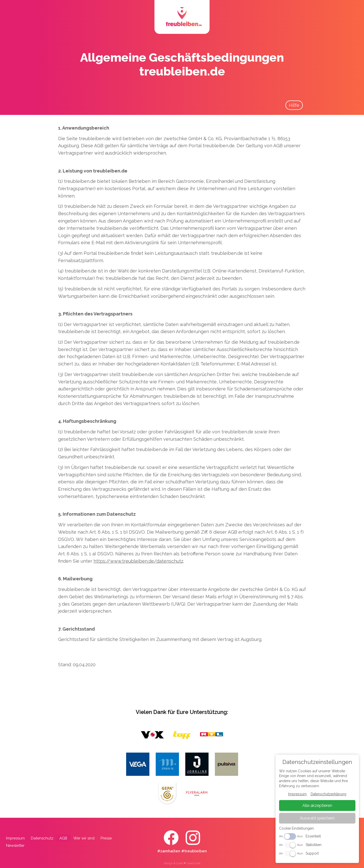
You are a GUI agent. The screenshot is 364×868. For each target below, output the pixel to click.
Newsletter (15, 845)
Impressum (15, 838)
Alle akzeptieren (317, 805)
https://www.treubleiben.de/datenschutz (138, 561)
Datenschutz (42, 838)
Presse (106, 838)
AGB (63, 838)
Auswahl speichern (317, 818)
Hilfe (294, 105)
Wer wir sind (84, 838)
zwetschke (194, 863)
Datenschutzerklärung (328, 794)
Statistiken (314, 845)
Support (312, 853)
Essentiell (313, 836)
